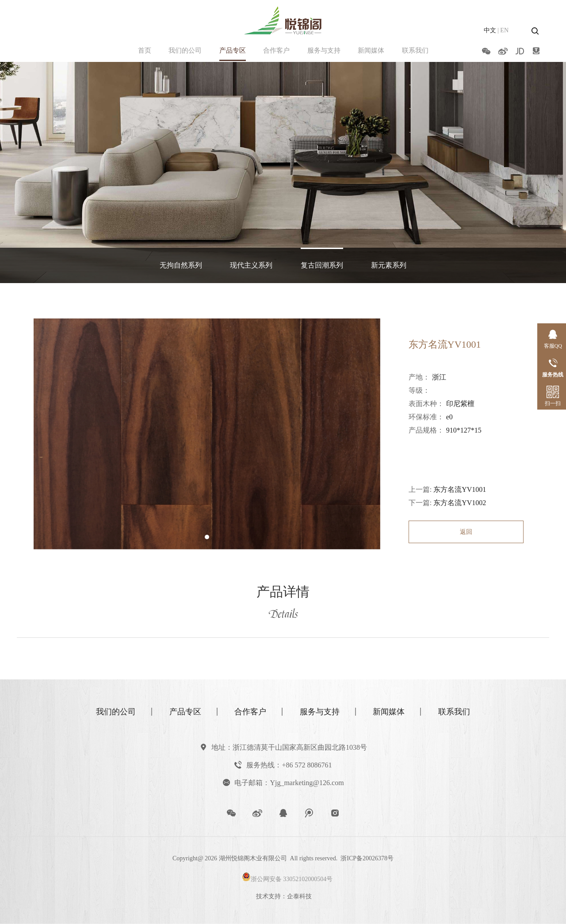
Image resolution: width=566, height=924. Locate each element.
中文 (490, 30)
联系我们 (415, 50)
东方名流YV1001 (460, 489)
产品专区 (233, 50)
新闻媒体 (371, 50)
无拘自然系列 (181, 265)
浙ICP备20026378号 (367, 858)
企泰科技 (299, 896)
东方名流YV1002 (460, 503)
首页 (145, 50)
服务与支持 (324, 50)
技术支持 (268, 896)
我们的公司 (185, 50)
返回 (466, 532)
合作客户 (276, 50)
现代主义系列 (251, 265)
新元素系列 (389, 265)
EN (504, 30)
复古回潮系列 (322, 265)
